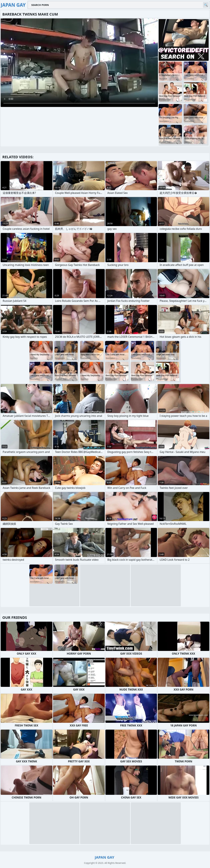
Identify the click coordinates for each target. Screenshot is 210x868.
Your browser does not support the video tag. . (79, 63)
